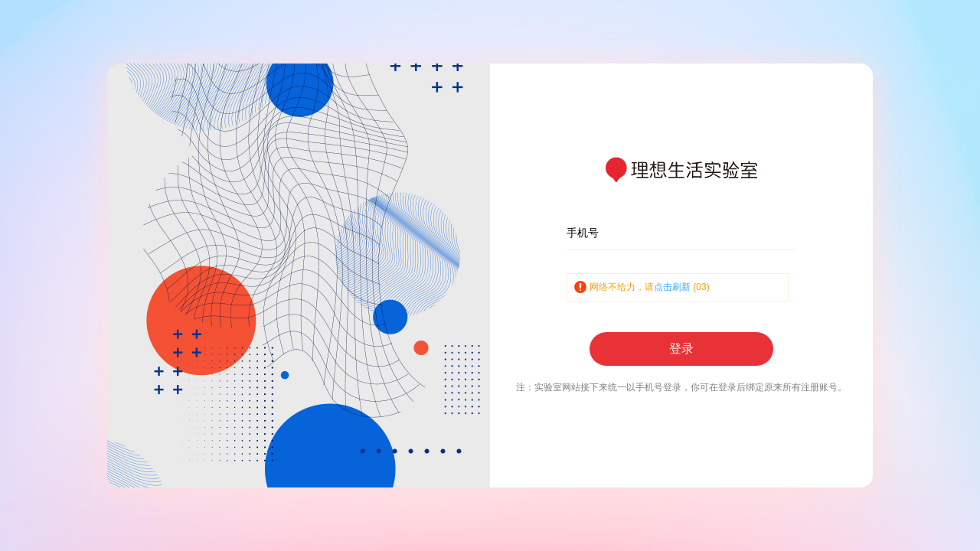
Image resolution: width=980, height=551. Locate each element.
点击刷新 (672, 287)
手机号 (583, 233)
